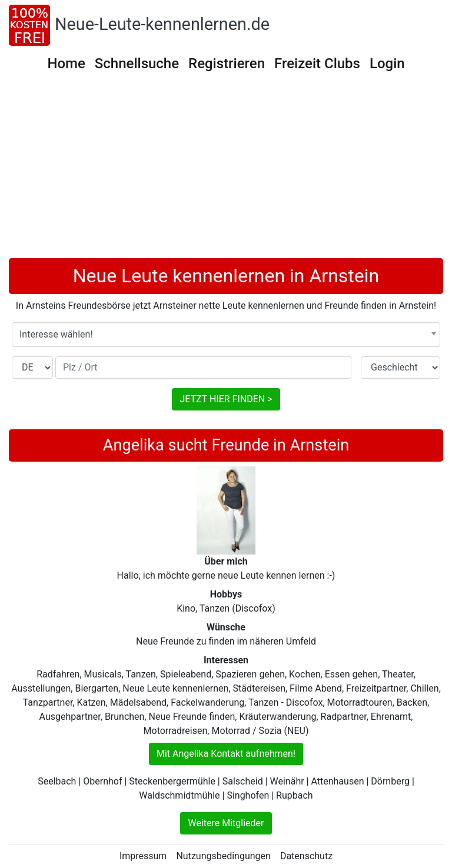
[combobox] (226, 335)
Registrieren (227, 64)
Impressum (143, 856)
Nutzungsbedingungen (223, 856)
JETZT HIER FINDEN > (226, 399)
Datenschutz (306, 856)
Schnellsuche (137, 64)
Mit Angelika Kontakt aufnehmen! (226, 754)
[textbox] (226, 335)
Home (66, 64)
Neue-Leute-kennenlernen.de (162, 24)
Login (387, 64)
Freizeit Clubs (317, 64)
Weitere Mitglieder (226, 823)
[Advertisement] (226, 170)
